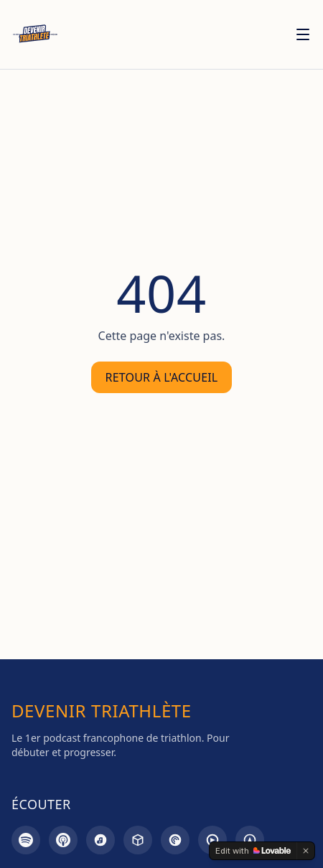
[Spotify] (26, 840)
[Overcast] (250, 840)
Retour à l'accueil (162, 377)
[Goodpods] (212, 840)
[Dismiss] (306, 851)
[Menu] (303, 34)
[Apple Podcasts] (63, 840)
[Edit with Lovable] (253, 851)
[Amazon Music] (100, 840)
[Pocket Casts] (175, 840)
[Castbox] (138, 840)
